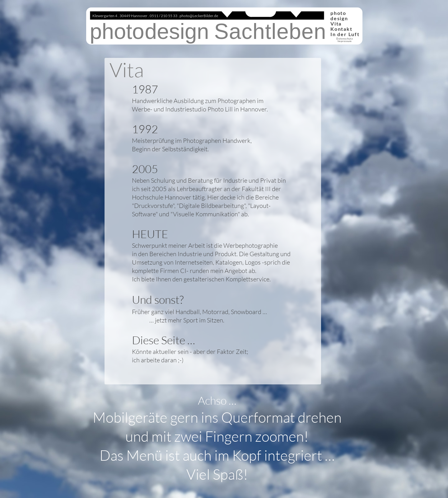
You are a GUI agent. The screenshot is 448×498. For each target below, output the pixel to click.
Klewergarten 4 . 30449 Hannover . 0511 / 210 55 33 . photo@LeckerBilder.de (155, 16)
